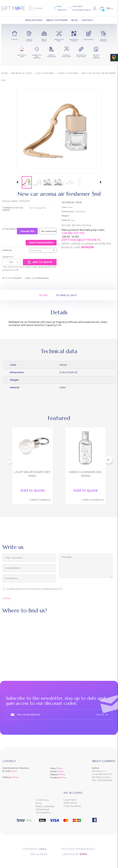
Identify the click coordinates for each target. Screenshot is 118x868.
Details (44, 295)
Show (14, 771)
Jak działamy (43, 812)
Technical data (66, 295)
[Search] (38, 8)
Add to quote (40, 262)
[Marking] (43, 250)
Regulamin (39, 854)
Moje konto (70, 803)
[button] (17, 182)
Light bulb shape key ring (32, 474)
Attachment (10, 229)
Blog (38, 803)
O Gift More (42, 800)
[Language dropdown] (110, 8)
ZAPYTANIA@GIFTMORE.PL (81, 240)
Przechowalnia (72, 806)
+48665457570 (61, 10)
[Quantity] (11, 262)
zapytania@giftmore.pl (82, 10)
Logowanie (70, 800)
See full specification (76, 225)
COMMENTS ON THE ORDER (13, 209)
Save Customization (41, 242)
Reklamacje (43, 809)
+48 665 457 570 (73, 233)
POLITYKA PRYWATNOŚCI (78, 849)
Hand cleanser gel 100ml (86, 474)
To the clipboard (12, 278)
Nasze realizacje (45, 806)
